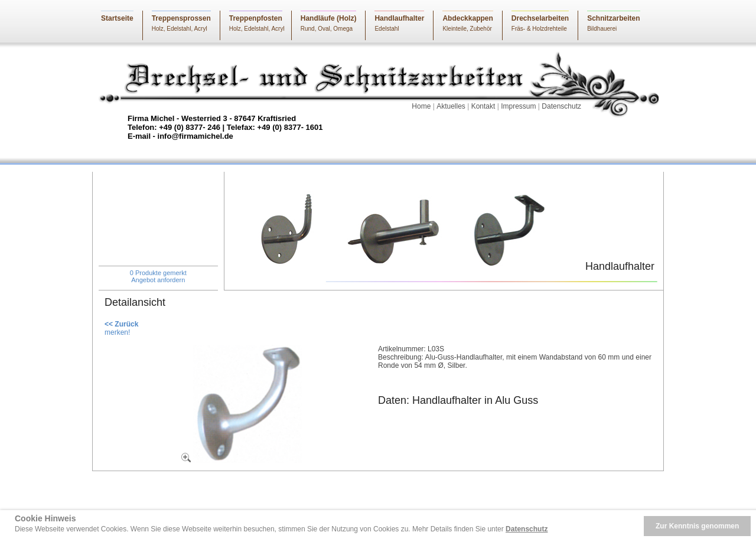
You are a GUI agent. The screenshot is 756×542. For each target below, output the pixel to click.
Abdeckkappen (467, 18)
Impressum (518, 106)
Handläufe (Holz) (329, 18)
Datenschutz (561, 106)
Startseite (117, 18)
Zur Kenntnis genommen (697, 526)
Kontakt (483, 106)
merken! (117, 332)
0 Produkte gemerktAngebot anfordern (158, 276)
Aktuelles (451, 106)
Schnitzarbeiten (613, 18)
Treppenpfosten (256, 18)
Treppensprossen (181, 18)
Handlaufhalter (399, 18)
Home (421, 106)
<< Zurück (121, 324)
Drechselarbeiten (540, 18)
